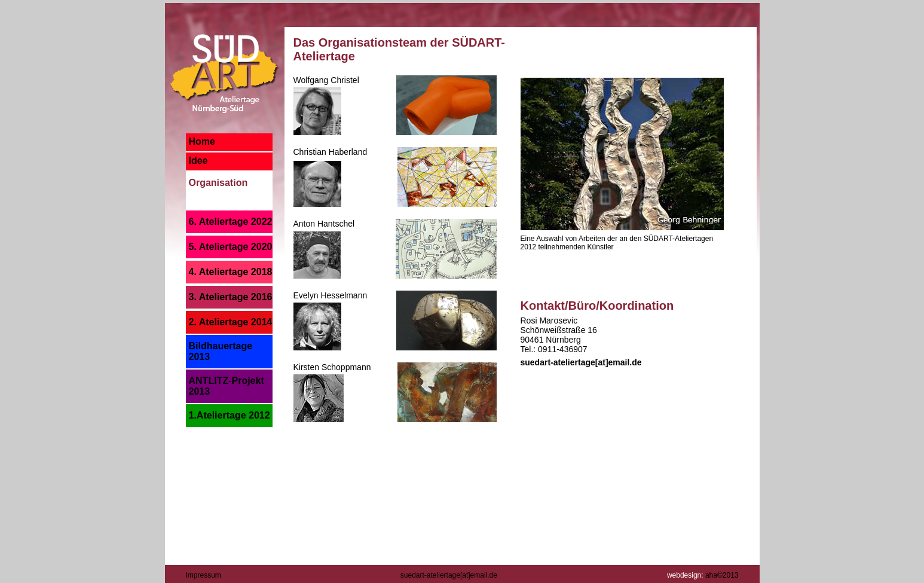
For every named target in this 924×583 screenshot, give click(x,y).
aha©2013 (722, 575)
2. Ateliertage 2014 (231, 322)
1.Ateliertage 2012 (230, 415)
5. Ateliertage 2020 (231, 247)
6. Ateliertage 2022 (231, 222)
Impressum (204, 575)
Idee (198, 161)
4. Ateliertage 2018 (231, 272)
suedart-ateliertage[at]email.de (581, 362)
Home (202, 141)
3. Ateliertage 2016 (231, 297)
